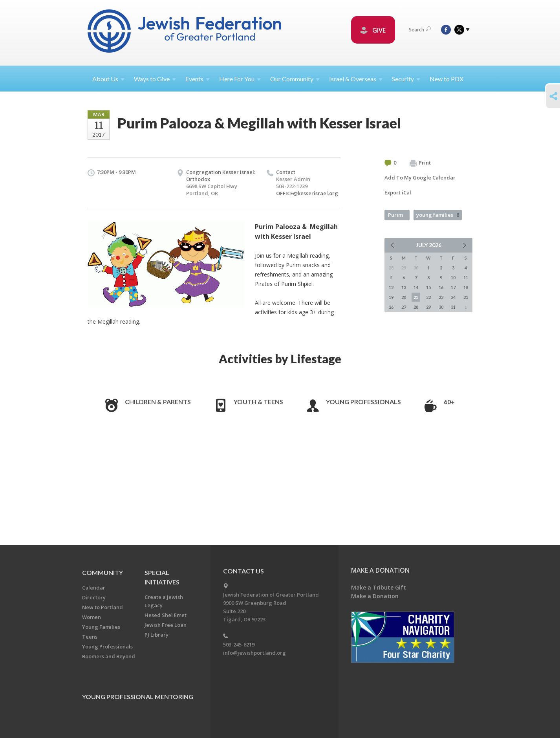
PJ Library (156, 635)
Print (420, 163)
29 (428, 307)
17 (453, 287)
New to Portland (102, 607)
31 (453, 307)
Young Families (101, 627)
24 (453, 297)
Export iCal (398, 192)
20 (404, 297)
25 (466, 297)
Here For (240, 79)
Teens (90, 637)
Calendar (94, 588)
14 (416, 287)
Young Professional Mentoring (138, 697)
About (108, 79)
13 (404, 287)
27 (404, 307)
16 (441, 287)
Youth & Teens (258, 402)
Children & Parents (158, 402)
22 (428, 297)
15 (428, 287)
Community (102, 572)
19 (391, 297)
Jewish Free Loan (166, 625)
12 (391, 287)
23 (441, 297)
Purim (395, 215)
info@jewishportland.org (254, 653)
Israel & (356, 79)
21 (416, 297)
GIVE (373, 30)
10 (453, 277)
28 (416, 307)
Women (92, 617)
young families (438, 215)
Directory (94, 597)
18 (466, 287)
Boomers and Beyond (109, 656)
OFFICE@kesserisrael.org (307, 193)
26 (391, 307)
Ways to (155, 79)
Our (295, 79)
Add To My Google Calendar (420, 178)
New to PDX (447, 79)
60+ (449, 402)
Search (420, 30)
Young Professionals (363, 402)
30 (441, 307)
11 (466, 277)
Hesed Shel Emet (166, 615)
